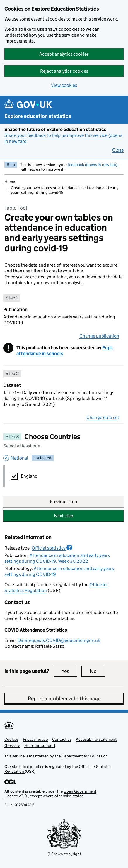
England (29, 476)
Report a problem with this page (64, 699)
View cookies (64, 85)
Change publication (99, 336)
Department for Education (85, 756)
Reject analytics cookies (64, 71)
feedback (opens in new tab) (93, 165)
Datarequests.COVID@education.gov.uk (59, 640)
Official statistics (52, 548)
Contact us (62, 739)
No (97, 671)
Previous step (63, 502)
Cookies (11, 739)
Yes (69, 671)
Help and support (40, 745)
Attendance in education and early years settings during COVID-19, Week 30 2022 (57, 558)
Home (10, 182)
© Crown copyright (64, 854)
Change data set (103, 417)
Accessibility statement (96, 739)
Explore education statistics (38, 116)
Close (118, 150)
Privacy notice (35, 739)
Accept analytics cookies (64, 54)
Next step (64, 516)
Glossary (12, 745)
